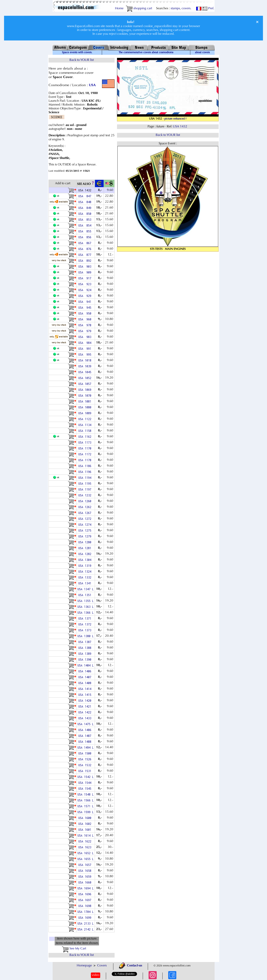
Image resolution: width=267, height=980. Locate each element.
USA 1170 (86, 448)
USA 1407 (86, 677)
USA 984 (86, 343)
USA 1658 (86, 871)
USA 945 (86, 308)
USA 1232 (86, 495)
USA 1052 (86, 378)
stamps (175, 8)
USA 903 (86, 266)
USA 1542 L (86, 777)
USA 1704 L (86, 912)
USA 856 (86, 237)
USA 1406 (86, 671)
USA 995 (86, 354)
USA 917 (86, 278)
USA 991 (86, 349)
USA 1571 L (86, 806)
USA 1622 (86, 841)
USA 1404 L (86, 665)
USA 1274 (86, 525)
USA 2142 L (86, 929)
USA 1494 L (86, 747)
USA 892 (86, 261)
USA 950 (86, 313)
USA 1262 (86, 507)
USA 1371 (86, 618)
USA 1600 (86, 818)
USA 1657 (86, 865)
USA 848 (86, 202)
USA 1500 (86, 753)
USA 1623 (86, 847)
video (96, 975)
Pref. (208, 8)
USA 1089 (86, 413)
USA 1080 (86, 407)
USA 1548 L (86, 794)
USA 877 (86, 255)
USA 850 (86, 214)
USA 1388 (86, 648)
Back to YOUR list (82, 60)
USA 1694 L (86, 888)
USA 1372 (86, 624)
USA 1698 (86, 906)
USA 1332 (86, 577)
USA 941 (86, 302)
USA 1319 (86, 566)
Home (119, 8)
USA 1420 (86, 701)
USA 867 (86, 243)
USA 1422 (86, 712)
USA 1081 (86, 401)
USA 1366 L (86, 613)
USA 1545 (86, 789)
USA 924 (86, 290)
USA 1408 (86, 683)
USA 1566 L (86, 800)
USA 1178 (86, 460)
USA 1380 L (86, 636)
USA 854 (86, 225)
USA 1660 (86, 882)
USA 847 (86, 196)
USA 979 (86, 331)
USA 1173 (86, 442)
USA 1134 (86, 425)
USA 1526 (86, 759)
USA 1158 (86, 431)
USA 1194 (86, 478)
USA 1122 (86, 419)
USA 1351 (86, 595)
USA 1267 (86, 513)
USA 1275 (86, 530)
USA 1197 (86, 489)
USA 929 (86, 296)
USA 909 (86, 272)
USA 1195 (86, 484)
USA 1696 (86, 894)
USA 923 (86, 284)
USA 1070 (86, 396)
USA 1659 (86, 877)
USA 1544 (86, 783)
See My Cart (74, 949)
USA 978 (86, 325)
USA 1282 (86, 554)
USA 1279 (86, 536)
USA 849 (86, 208)
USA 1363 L (86, 607)
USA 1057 (86, 384)
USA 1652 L (86, 853)
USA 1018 (86, 360)
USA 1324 (86, 572)
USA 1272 (86, 519)
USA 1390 (86, 660)
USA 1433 (86, 718)
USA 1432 (180, 127)
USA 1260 (86, 501)
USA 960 (86, 319)
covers (186, 8)
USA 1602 (86, 824)
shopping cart (139, 8)
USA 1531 (86, 771)
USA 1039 (86, 366)
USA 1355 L (86, 601)
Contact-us (131, 966)
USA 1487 (86, 736)
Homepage (84, 966)
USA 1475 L (86, 724)
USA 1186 (86, 466)
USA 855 (86, 231)
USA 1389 (86, 654)
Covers (102, 966)
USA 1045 (86, 372)
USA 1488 (86, 742)
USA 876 (86, 249)
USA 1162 (86, 437)
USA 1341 (86, 583)
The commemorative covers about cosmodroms (146, 53)
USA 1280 (86, 542)
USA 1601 (86, 830)
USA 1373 (86, 630)
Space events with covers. (77, 53)
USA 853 (86, 220)
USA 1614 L (86, 835)
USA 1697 (86, 900)
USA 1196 (86, 472)
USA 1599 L (86, 812)
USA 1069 (86, 390)
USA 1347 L (86, 589)
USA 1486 (86, 730)
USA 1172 (86, 454)
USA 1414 (86, 689)
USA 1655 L (86, 859)
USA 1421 (86, 706)
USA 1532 (86, 765)
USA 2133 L (86, 923)
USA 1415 (86, 695)
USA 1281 (86, 548)
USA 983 (86, 337)
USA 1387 (86, 642)
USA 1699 (86, 918)
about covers (202, 53)
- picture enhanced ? (175, 119)
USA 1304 (86, 560)
